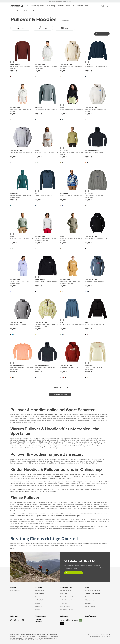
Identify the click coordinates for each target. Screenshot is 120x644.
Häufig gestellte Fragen (93, 591)
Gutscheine (64, 603)
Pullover (88, 474)
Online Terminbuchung (67, 600)
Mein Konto (64, 594)
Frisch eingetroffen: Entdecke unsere (57, 1)
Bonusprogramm (66, 591)
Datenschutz (106, 636)
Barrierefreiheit (90, 606)
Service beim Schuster (67, 597)
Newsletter (39, 606)
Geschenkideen (65, 606)
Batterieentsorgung (66, 609)
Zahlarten (88, 603)
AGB (92, 636)
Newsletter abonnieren (72, 573)
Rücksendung (90, 600)
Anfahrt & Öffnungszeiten (93, 594)
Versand (88, 597)
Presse (37, 609)
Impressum (97, 636)
